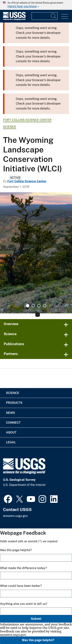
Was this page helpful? (38, 640)
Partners (11, 354)
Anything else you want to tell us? (24, 604)
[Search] (54, 16)
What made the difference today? (23, 568)
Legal (11, 442)
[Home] (14, 19)
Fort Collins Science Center (27, 120)
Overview (11, 324)
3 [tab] (39, 306)
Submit (36, 619)
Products (14, 403)
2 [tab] (33, 306)
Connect (13, 423)
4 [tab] (45, 306)
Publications (14, 344)
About (11, 432)
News (11, 413)
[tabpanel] (36, 253)
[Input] (45, 16)
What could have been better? (21, 586)
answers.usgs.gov (15, 516)
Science (10, 127)
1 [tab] (28, 306)
